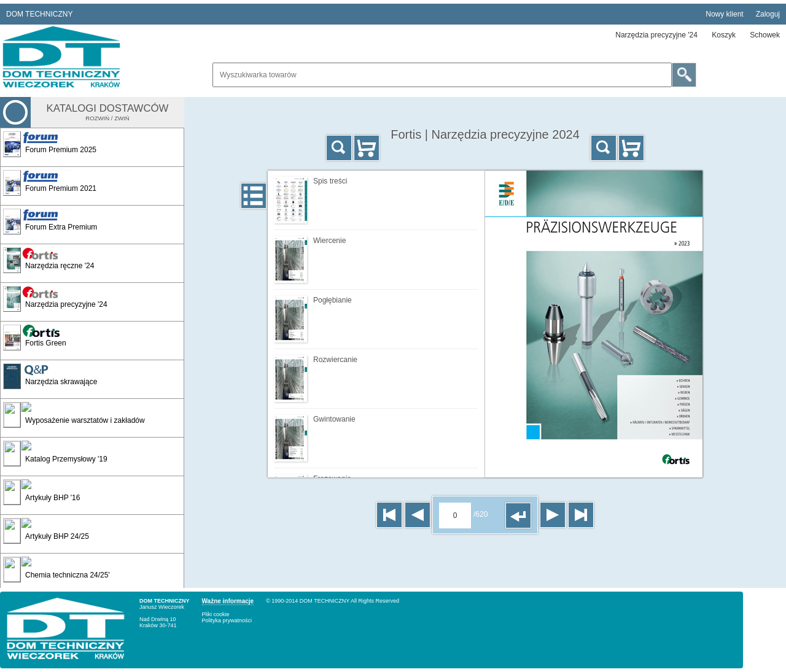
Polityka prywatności (227, 620)
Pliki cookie (216, 614)
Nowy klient (724, 14)
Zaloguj (768, 14)
